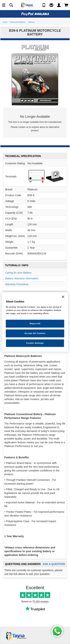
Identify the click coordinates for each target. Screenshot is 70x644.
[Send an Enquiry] (51, 5)
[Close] (63, 297)
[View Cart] (66, 5)
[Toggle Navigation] (4, 5)
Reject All (35, 324)
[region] (35, 322)
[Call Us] (44, 5)
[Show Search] (11, 5)
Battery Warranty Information (22, 278)
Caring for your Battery (18, 273)
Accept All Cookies (35, 333)
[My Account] (59, 5)
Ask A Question (54, 564)
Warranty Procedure (17, 284)
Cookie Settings (35, 343)
